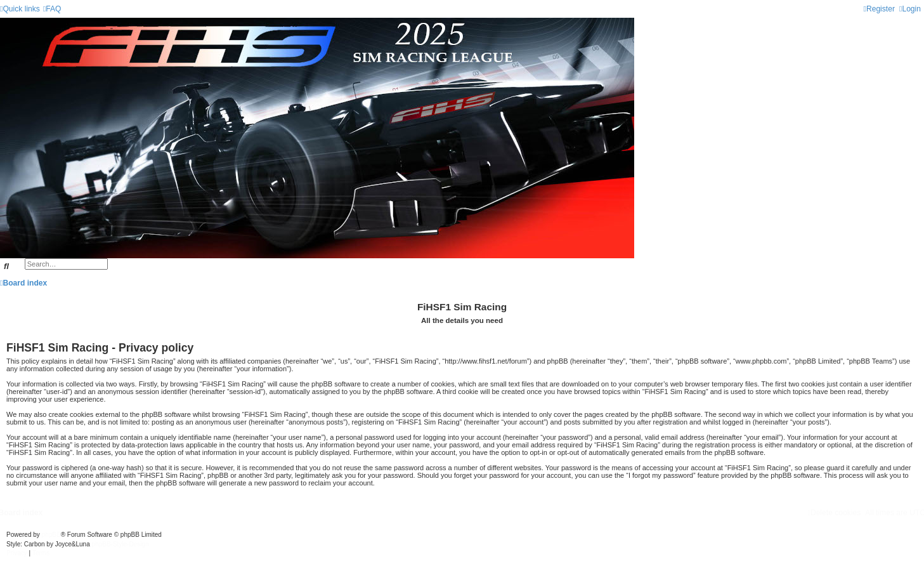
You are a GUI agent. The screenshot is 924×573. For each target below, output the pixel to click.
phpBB (51, 535)
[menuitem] (52, 9)
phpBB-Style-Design (120, 544)
